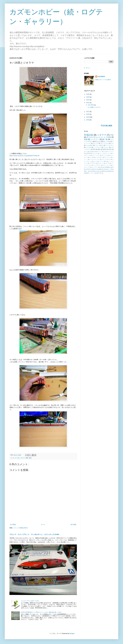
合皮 (101, 167)
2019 (88, 117)
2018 (88, 120)
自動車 (103, 171)
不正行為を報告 (106, 126)
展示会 (95, 169)
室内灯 (89, 169)
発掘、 (86, 171)
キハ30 (17, 458)
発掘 (86, 139)
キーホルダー (99, 157)
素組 (30, 458)
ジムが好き (89, 145)
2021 (88, 112)
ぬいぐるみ (107, 141)
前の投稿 (73, 525)
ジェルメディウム (95, 159)
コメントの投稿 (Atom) (20, 528)
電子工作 (99, 173)
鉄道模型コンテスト (89, 173)
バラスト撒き (103, 161)
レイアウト (95, 167)
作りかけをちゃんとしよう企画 (99, 137)
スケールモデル (106, 159)
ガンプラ (96, 143)
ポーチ (107, 163)
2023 (88, 100)
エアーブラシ (96, 155)
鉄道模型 (109, 171)
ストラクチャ (110, 145)
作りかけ (98, 141)
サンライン (107, 157)
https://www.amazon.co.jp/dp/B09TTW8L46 (24, 156)
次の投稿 (13, 525)
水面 (105, 169)
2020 (88, 114)
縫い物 (105, 139)
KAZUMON (101, 77)
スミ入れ (88, 147)
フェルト (106, 147)
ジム (112, 143)
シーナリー (95, 139)
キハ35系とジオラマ (94, 107)
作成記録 (89, 135)
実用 (94, 149)
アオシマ (95, 153)
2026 (88, 94)
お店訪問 (88, 153)
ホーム (43, 525)
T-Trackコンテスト (109, 151)
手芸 (112, 135)
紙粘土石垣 (96, 171)
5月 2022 (91, 105)
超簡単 (105, 149)
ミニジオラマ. (97, 165)
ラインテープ (107, 165)
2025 (88, 97)
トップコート (97, 147)
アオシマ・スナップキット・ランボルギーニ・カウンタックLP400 (34, 534)
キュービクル (105, 143)
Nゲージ (99, 151)
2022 (88, 103)
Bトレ (86, 151)
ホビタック (101, 163)
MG (94, 151)
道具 (110, 149)
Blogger (72, 634)
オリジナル (105, 155)
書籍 (27, 458)
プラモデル (92, 163)
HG (90, 151)
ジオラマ (22, 458)
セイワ (95, 161)
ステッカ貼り (99, 145)
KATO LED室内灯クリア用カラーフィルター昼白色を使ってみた (41, 612)
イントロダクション (105, 153)
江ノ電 (110, 169)
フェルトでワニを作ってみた (30, 601)
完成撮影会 (107, 167)
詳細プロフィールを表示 (103, 80)
